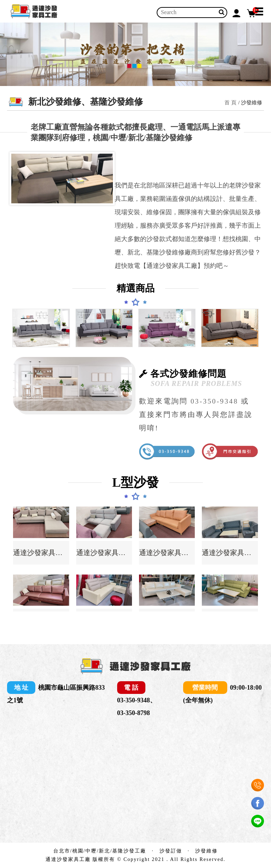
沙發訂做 (171, 851)
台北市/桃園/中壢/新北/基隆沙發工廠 (100, 851)
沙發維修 (206, 851)
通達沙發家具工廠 (41, 553)
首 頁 (230, 103)
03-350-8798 (134, 713)
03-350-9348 (214, 401)
